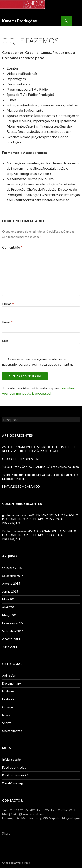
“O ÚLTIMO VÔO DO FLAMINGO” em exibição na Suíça (40, 467)
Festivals (8, 699)
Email (7, 322)
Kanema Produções (19, 21)
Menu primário (77, 21)
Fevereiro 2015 (12, 623)
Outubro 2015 (12, 568)
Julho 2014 (10, 647)
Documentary (11, 683)
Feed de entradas (14, 767)
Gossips (8, 707)
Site (5, 341)
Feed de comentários (17, 775)
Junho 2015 (10, 591)
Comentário (12, 247)
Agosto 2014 (11, 639)
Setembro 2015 (13, 576)
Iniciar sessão (11, 759)
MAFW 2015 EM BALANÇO (21, 486)
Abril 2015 (9, 607)
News (6, 715)
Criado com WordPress (16, 863)
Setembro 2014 (13, 631)
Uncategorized (12, 731)
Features (8, 691)
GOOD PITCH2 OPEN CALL (22, 459)
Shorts (7, 723)
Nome (8, 304)
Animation (9, 675)
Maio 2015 (9, 599)
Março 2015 (10, 615)
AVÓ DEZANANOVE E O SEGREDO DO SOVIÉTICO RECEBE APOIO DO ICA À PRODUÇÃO (39, 449)
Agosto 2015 (11, 583)
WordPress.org (13, 783)
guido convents (13, 515)
